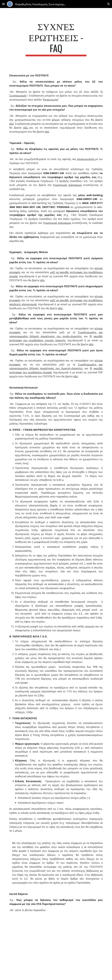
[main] (56, 38)
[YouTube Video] (56, 948)
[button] (3, 4)
